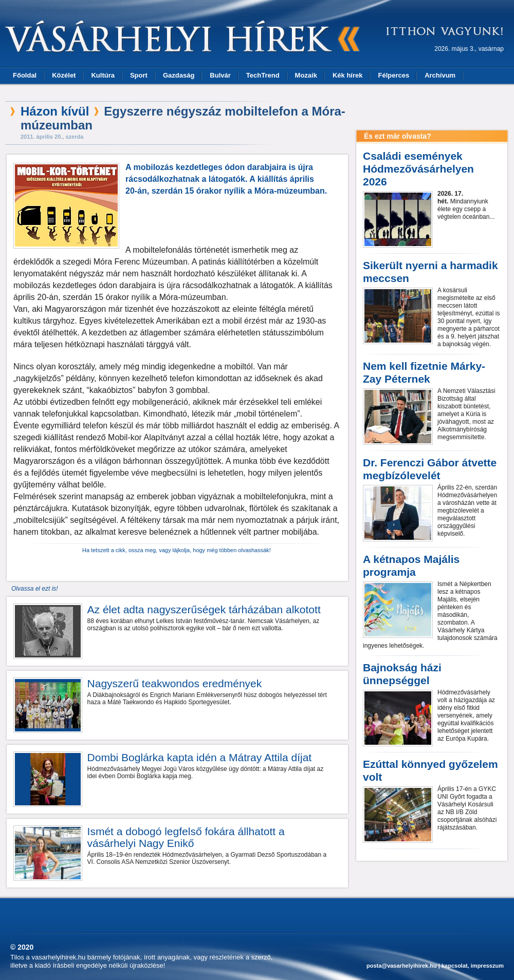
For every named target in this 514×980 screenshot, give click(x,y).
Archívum (440, 75)
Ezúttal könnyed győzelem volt (430, 770)
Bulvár (220, 75)
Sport (139, 75)
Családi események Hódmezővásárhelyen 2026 (418, 169)
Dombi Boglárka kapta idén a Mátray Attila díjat (200, 757)
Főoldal (25, 75)
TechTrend (263, 75)
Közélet (64, 75)
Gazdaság (179, 75)
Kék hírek (348, 75)
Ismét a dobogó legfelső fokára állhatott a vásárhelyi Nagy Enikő (186, 837)
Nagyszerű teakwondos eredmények (175, 683)
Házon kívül (55, 111)
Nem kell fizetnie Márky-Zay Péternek (424, 372)
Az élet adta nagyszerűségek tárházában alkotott (204, 609)
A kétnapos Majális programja (411, 566)
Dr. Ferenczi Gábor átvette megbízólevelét (430, 469)
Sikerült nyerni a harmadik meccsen (430, 272)
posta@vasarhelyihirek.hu (402, 966)
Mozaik (306, 75)
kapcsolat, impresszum (473, 966)
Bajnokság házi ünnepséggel (402, 674)
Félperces (393, 75)
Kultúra (103, 75)
